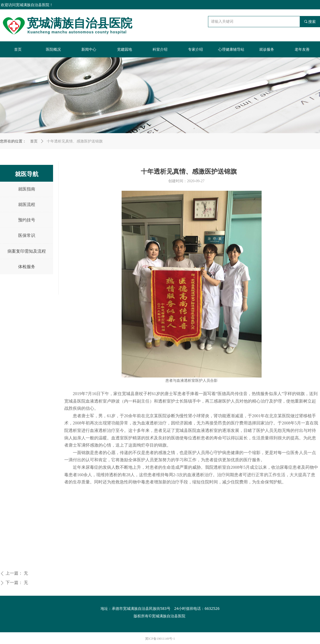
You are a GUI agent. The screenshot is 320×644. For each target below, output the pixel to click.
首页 (34, 141)
